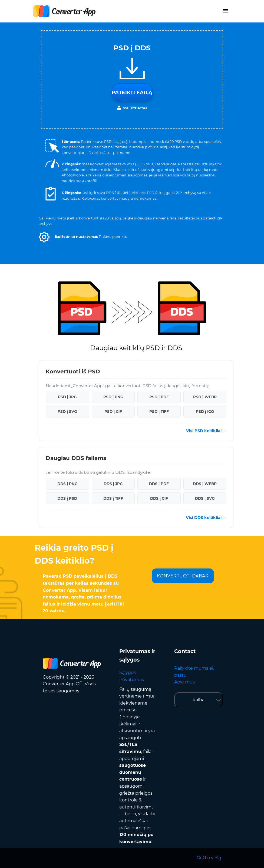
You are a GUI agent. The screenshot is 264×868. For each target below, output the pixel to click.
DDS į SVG (205, 498)
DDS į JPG (113, 484)
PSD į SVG (67, 412)
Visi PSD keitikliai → (206, 431)
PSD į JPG (67, 397)
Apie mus (184, 682)
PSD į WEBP (205, 397)
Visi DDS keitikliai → (206, 518)
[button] (44, 237)
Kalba (199, 700)
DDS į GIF (159, 498)
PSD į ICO (205, 412)
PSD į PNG (113, 397)
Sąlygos (128, 673)
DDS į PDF (159, 484)
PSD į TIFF (159, 412)
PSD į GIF (113, 412)
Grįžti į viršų (209, 858)
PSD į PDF (159, 397)
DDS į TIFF (113, 498)
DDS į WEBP (205, 484)
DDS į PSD (67, 498)
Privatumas (132, 680)
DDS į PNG (67, 484)
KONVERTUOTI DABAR (183, 576)
